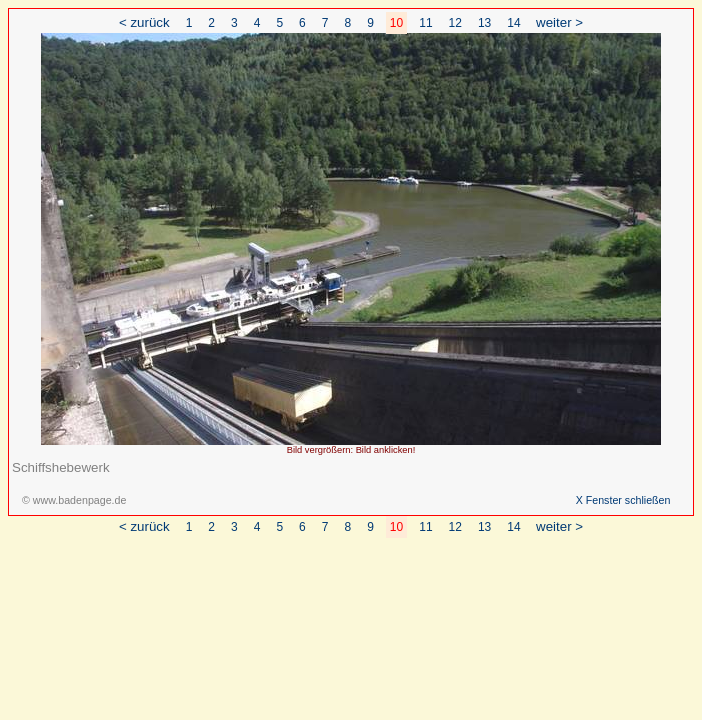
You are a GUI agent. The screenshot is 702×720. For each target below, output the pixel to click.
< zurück (144, 22)
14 (513, 23)
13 (484, 23)
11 (425, 23)
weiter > (559, 22)
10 (396, 23)
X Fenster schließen (623, 500)
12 (455, 23)
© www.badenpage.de (74, 500)
